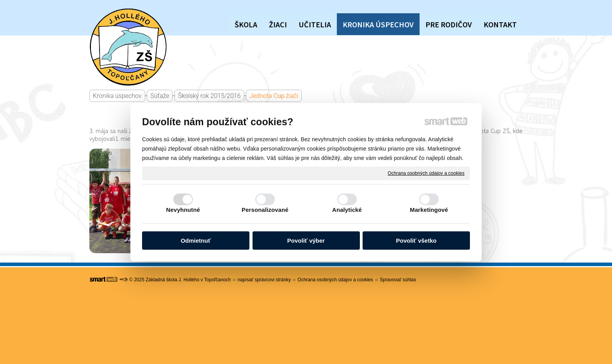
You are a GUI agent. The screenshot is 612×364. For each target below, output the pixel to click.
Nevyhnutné (183, 210)
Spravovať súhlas (398, 280)
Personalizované (265, 210)
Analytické (347, 210)
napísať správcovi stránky (264, 280)
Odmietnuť (196, 241)
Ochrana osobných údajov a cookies (426, 173)
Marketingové (429, 210)
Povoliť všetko (416, 241)
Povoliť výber (306, 241)
